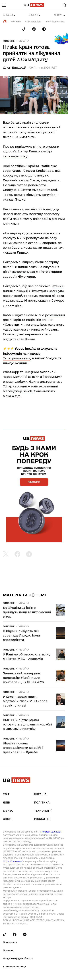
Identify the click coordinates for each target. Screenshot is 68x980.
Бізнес (8, 811)
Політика (42, 803)
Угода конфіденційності (18, 958)
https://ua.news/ (51, 832)
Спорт (8, 819)
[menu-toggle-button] (4, 5)
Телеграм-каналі (17, 358)
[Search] (64, 5)
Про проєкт (10, 942)
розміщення (55, 315)
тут (17, 396)
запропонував (24, 272)
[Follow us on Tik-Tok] (24, 29)
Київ (6, 803)
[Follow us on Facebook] (34, 29)
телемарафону (15, 156)
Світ (6, 794)
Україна (24, 41)
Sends (28, 391)
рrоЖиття (42, 819)
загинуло (57, 291)
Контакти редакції (14, 966)
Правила (8, 950)
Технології (43, 811)
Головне (9, 41)
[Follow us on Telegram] (44, 29)
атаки (57, 286)
